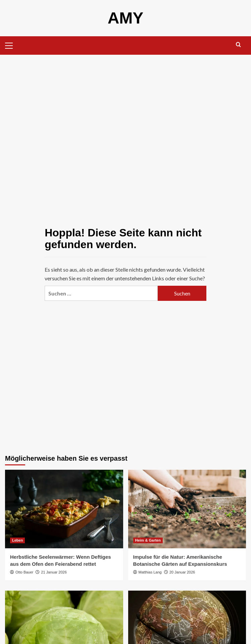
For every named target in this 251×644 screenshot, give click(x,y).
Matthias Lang (150, 572)
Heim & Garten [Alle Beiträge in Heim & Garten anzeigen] (148, 540)
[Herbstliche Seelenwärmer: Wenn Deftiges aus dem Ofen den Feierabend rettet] (64, 509)
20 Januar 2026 (182, 572)
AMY (126, 18)
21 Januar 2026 (54, 572)
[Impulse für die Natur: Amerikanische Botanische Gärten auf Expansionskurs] (187, 509)
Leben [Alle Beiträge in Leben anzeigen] (17, 540)
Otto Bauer (24, 572)
